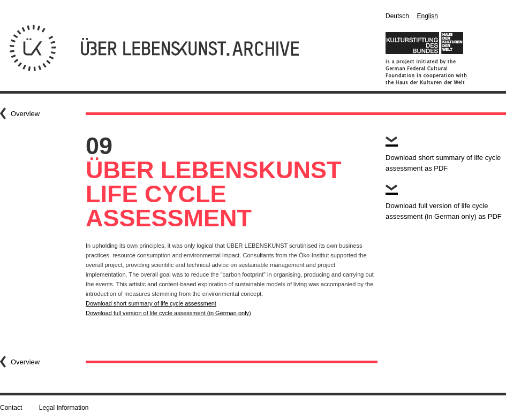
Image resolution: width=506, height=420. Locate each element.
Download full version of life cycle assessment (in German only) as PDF (444, 211)
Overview (25, 114)
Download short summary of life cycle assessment (151, 303)
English (427, 16)
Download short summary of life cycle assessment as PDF (443, 163)
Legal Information (64, 408)
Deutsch (397, 16)
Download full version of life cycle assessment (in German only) (168, 313)
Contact (11, 408)
